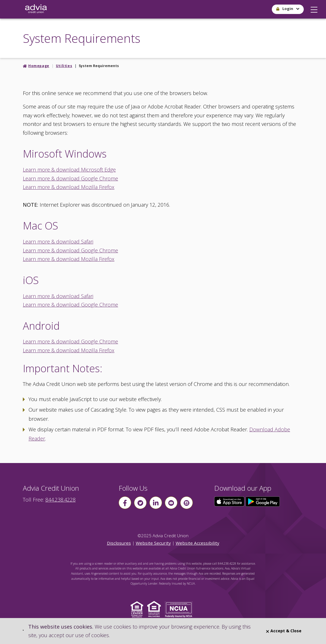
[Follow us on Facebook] (125, 503)
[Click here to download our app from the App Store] (230, 501)
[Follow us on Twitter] (140, 503)
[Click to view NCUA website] (180, 609)
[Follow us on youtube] (171, 503)
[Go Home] (36, 9)
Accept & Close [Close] (284, 631)
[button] (314, 8)
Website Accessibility (198, 543)
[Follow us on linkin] (156, 503)
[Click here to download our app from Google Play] (263, 501)
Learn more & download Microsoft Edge (69, 170)
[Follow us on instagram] (187, 503)
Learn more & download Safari (58, 241)
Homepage (39, 66)
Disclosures (119, 543)
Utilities (64, 66)
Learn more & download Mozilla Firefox (69, 187)
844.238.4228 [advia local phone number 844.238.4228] (60, 500)
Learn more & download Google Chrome (70, 178)
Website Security (153, 543)
